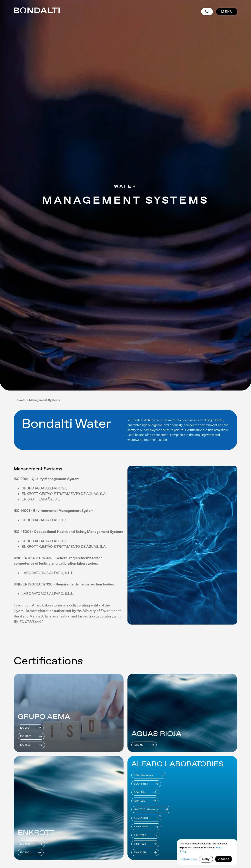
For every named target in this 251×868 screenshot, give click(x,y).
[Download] (31, 728)
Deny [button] (206, 859)
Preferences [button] (188, 859)
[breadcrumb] (23, 400)
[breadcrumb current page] (45, 400)
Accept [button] (224, 859)
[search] (207, 12)
